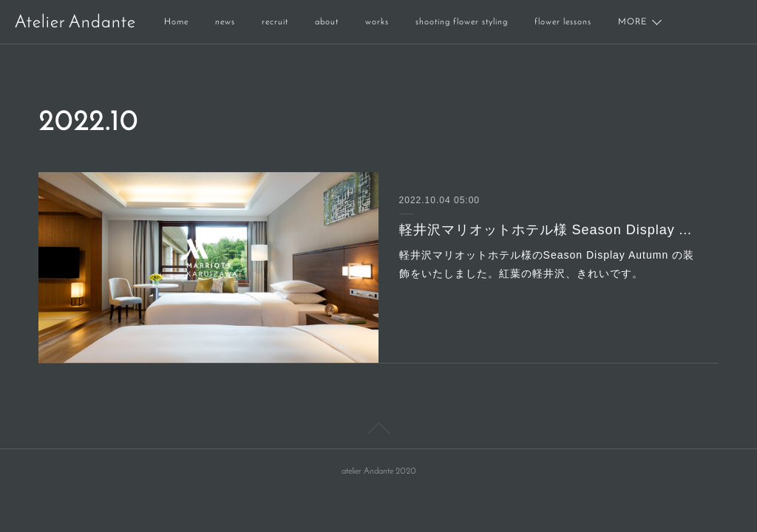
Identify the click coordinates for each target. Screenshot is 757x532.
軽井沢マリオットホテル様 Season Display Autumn (549, 230)
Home (176, 22)
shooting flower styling (462, 22)
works (377, 22)
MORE (632, 22)
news (225, 22)
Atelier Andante (75, 23)
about (327, 22)
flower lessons (563, 22)
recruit (275, 22)
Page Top (378, 431)
